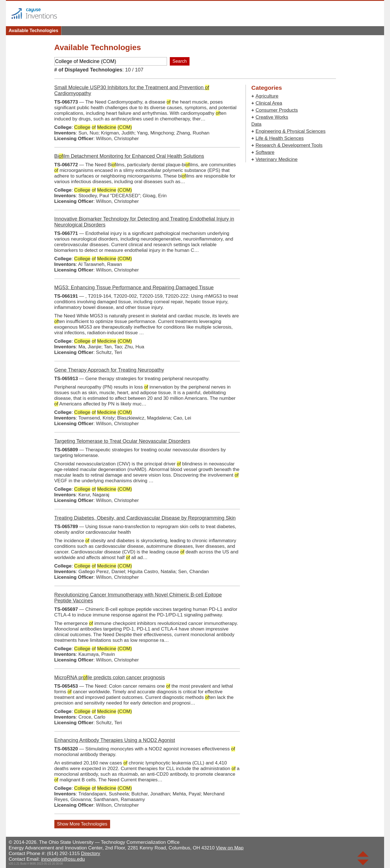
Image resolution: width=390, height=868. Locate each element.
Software (265, 152)
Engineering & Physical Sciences (290, 131)
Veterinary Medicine (276, 159)
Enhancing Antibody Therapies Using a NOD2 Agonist (115, 740)
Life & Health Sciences (279, 138)
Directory (91, 854)
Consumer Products (277, 110)
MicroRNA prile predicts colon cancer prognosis (110, 678)
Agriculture (267, 96)
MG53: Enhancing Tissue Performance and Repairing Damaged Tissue (134, 288)
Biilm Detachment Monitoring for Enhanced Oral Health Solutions (129, 156)
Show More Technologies (82, 824)
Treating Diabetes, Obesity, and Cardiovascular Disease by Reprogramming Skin (145, 518)
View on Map (230, 848)
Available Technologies (34, 31)
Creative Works (272, 117)
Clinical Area (269, 103)
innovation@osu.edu (63, 859)
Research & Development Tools (289, 145)
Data (257, 124)
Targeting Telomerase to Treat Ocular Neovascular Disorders (122, 441)
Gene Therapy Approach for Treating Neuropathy (109, 370)
